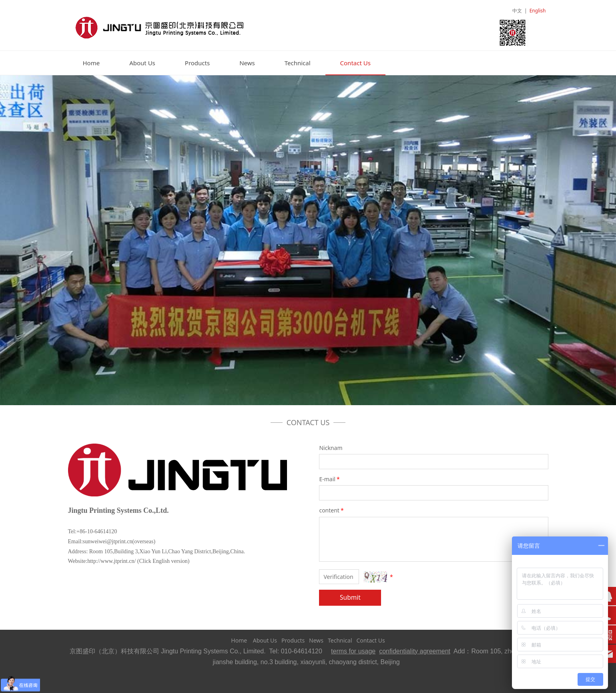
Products (197, 63)
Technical (298, 63)
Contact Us (355, 63)
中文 (517, 11)
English (538, 11)
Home (91, 63)
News (247, 63)
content (332, 510)
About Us (142, 63)
